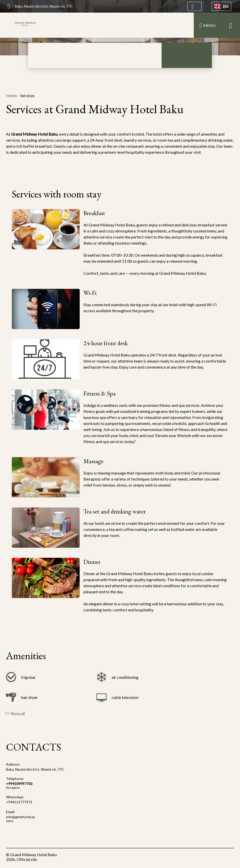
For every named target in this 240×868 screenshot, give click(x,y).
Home (12, 95)
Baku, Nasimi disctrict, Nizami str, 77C (35, 769)
